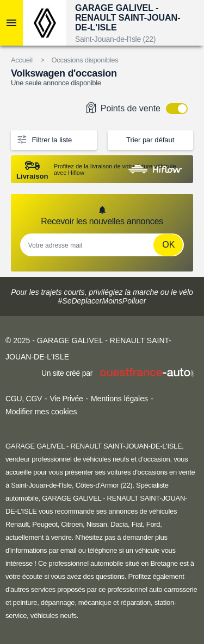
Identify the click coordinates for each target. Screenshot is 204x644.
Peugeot (45, 524)
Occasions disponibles (85, 60)
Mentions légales (119, 399)
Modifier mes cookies (41, 412)
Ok (168, 245)
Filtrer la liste (44, 139)
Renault (17, 524)
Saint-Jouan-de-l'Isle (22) (115, 39)
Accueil (22, 60)
